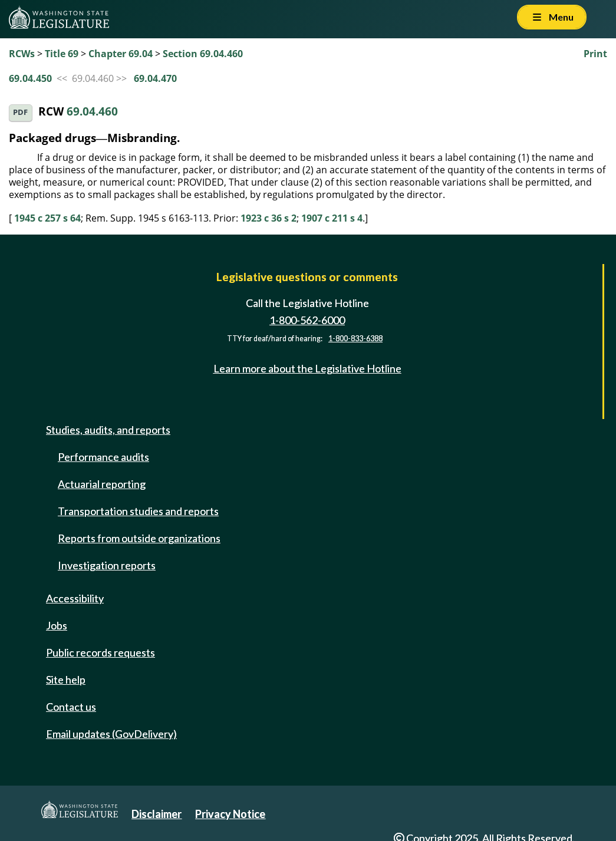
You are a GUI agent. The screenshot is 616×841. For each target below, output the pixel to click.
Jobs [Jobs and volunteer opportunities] (57, 625)
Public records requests (101, 652)
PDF (20, 112)
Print (595, 54)
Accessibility (75, 598)
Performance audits (103, 457)
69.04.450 (30, 78)
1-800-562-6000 (307, 320)
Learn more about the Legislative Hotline (307, 368)
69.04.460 (92, 112)
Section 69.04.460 (203, 54)
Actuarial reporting (102, 484)
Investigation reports (107, 565)
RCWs (22, 54)
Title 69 (62, 54)
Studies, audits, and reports (108, 430)
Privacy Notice (230, 814)
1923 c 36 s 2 (269, 218)
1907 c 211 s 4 (332, 218)
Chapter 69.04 (121, 54)
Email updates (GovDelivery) (111, 734)
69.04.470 (155, 78)
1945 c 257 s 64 (47, 218)
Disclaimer (157, 814)
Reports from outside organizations (139, 538)
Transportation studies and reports (138, 511)
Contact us (71, 707)
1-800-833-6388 (355, 339)
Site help (66, 680)
